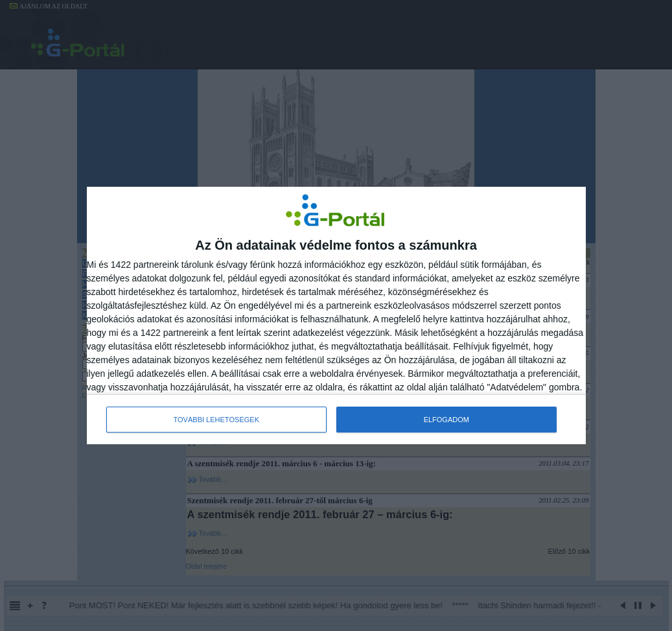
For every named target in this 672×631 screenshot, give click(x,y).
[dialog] (336, 316)
